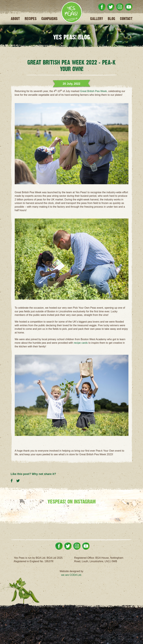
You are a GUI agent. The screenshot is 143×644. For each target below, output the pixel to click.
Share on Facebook (14, 480)
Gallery (97, 19)
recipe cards (81, 343)
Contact (126, 19)
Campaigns (49, 19)
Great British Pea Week (93, 91)
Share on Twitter (19, 480)
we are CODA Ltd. (71, 575)
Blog (111, 19)
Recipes (31, 19)
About (15, 19)
